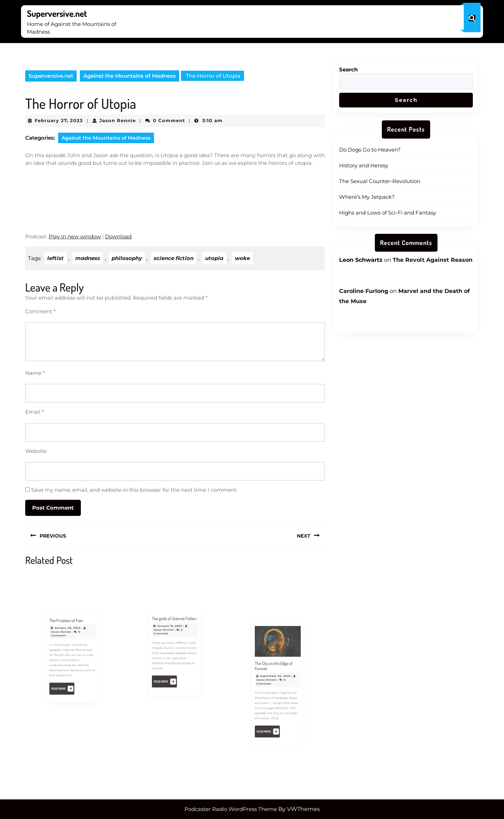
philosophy (127, 258)
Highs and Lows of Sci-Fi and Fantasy (388, 213)
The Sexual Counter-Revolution (380, 181)
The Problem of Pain (68, 630)
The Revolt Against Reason (433, 260)
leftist (55, 258)
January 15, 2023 (171, 633)
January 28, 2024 (69, 635)
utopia (214, 258)
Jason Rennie (118, 120)
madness (88, 258)
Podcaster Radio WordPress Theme (231, 809)
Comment (40, 311)
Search (348, 69)
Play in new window (75, 236)
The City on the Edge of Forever (275, 670)
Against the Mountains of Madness (129, 76)
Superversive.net (57, 13)
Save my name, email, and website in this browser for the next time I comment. (134, 490)
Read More (65, 681)
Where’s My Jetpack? (367, 197)
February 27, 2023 (59, 120)
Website (36, 451)
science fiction (174, 258)
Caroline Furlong (364, 291)
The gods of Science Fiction (174, 627)
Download (118, 236)
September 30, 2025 (276, 678)
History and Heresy (364, 165)
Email (34, 412)
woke (242, 258)
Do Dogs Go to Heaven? (370, 150)
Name (35, 373)
